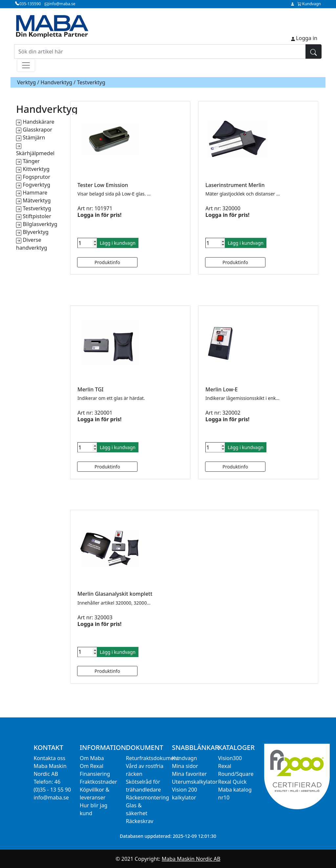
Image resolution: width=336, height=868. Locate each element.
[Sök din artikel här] (160, 52)
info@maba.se (51, 797)
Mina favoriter (189, 774)
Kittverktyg (36, 169)
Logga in (307, 38)
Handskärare (38, 122)
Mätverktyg (37, 200)
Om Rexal (92, 766)
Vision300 (230, 758)
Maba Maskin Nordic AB (191, 859)
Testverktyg (37, 208)
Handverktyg (57, 82)
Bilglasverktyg (40, 224)
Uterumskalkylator (195, 782)
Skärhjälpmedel (35, 153)
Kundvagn (184, 758)
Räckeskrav (139, 821)
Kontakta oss (49, 758)
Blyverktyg (36, 232)
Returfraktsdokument (152, 758)
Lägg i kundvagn (118, 243)
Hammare (35, 193)
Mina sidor (185, 766)
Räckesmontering (147, 797)
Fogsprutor (36, 177)
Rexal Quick (232, 782)
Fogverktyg (36, 185)
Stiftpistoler (37, 216)
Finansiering (95, 774)
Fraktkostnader (98, 782)
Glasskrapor (37, 130)
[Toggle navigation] (26, 65)
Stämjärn (34, 137)
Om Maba (92, 758)
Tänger (31, 161)
